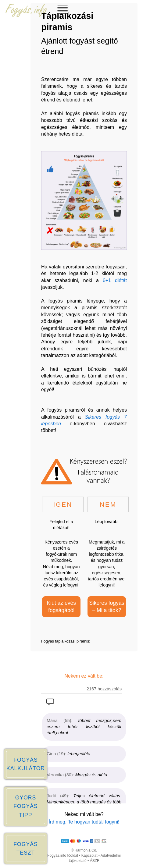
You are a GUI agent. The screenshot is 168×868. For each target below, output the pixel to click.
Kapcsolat (89, 856)
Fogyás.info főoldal (63, 856)
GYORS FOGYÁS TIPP (25, 806)
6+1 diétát (115, 280)
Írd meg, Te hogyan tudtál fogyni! (84, 822)
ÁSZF (95, 861)
